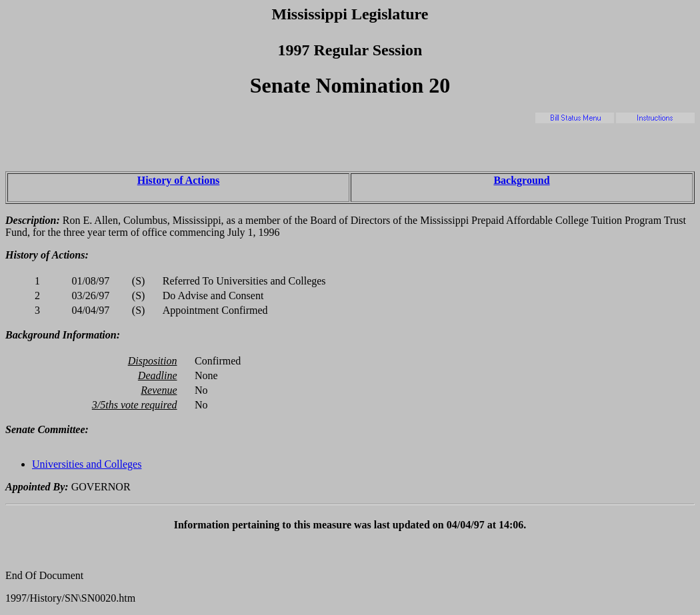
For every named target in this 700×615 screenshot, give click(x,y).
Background (521, 180)
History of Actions (179, 180)
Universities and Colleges (87, 464)
